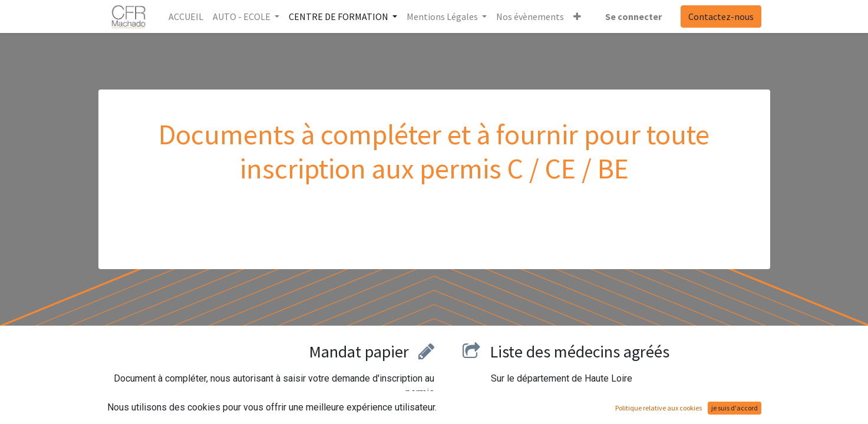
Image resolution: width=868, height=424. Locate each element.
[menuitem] (186, 16)
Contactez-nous (721, 16)
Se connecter (633, 16)
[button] (577, 16)
